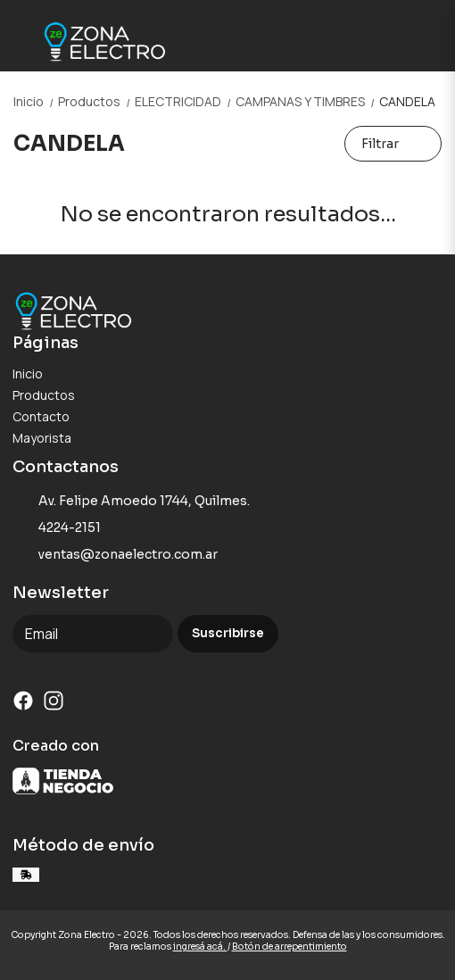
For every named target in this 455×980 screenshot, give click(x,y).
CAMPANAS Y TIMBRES (307, 101)
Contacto (41, 416)
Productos (96, 101)
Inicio (36, 101)
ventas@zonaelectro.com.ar (115, 555)
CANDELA (407, 101)
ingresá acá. (200, 947)
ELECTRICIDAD (185, 101)
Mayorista (42, 438)
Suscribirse (228, 633)
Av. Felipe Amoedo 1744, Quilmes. (131, 502)
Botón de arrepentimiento (290, 947)
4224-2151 (57, 528)
